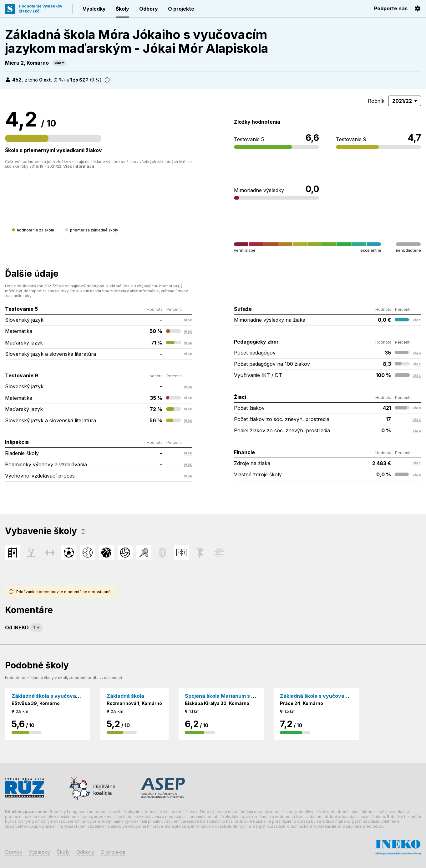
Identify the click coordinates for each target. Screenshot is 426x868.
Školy (122, 9)
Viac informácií (79, 166)
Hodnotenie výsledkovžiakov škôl (41, 9)
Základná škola (125, 696)
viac (58, 63)
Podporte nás (391, 8)
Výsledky (94, 9)
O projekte (181, 9)
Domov (14, 852)
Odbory (149, 9)
